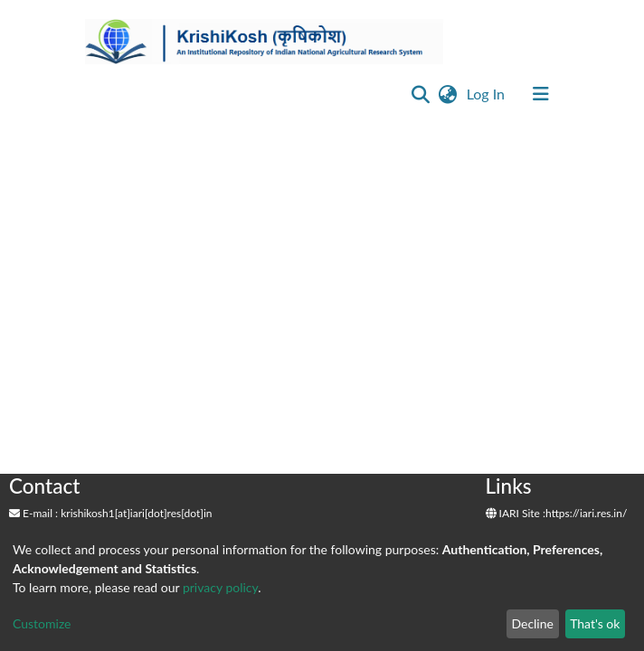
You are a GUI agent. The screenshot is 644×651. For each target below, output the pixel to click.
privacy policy (220, 587)
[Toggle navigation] (541, 94)
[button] (448, 94)
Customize (42, 623)
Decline (532, 623)
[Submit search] (421, 94)
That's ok (595, 623)
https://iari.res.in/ (586, 513)
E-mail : (33, 513)
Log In (488, 94)
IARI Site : (516, 513)
